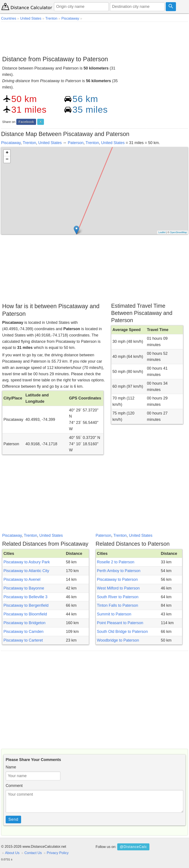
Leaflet (162, 232)
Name (11, 767)
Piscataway (11, 143)
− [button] (7, 160)
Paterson (76, 143)
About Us (12, 853)
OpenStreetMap (178, 232)
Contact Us (33, 853)
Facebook (26, 122)
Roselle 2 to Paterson (116, 562)
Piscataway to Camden (23, 632)
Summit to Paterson (114, 614)
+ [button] (7, 153)
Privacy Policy (58, 853)
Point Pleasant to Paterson (120, 623)
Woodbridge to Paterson (118, 640)
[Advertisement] (94, 37)
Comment (14, 786)
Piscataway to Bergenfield (26, 605)
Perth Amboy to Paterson (119, 571)
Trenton (29, 143)
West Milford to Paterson (118, 588)
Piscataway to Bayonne (24, 588)
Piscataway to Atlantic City (26, 571)
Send (13, 819)
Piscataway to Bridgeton (24, 623)
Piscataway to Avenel (22, 579)
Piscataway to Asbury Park (27, 562)
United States (50, 143)
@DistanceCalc (133, 847)
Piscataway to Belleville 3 (25, 597)
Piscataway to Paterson (117, 579)
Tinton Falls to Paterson (118, 605)
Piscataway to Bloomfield (25, 614)
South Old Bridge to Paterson (122, 632)
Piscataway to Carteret (23, 640)
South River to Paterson (118, 597)
